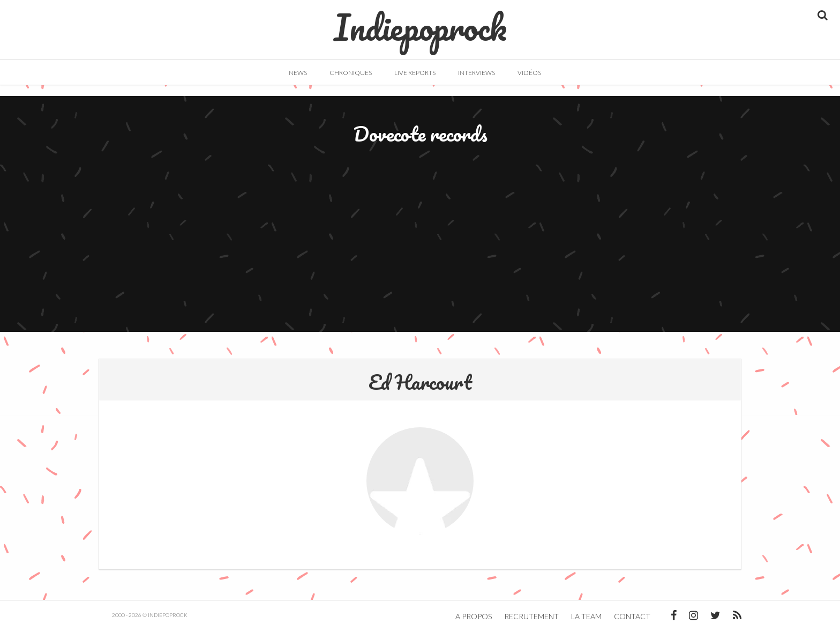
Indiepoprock (420, 22)
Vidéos (529, 73)
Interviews (477, 73)
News (298, 73)
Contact (632, 616)
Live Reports (415, 73)
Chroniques (351, 73)
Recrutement (531, 616)
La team (586, 616)
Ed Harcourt (420, 382)
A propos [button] (474, 616)
